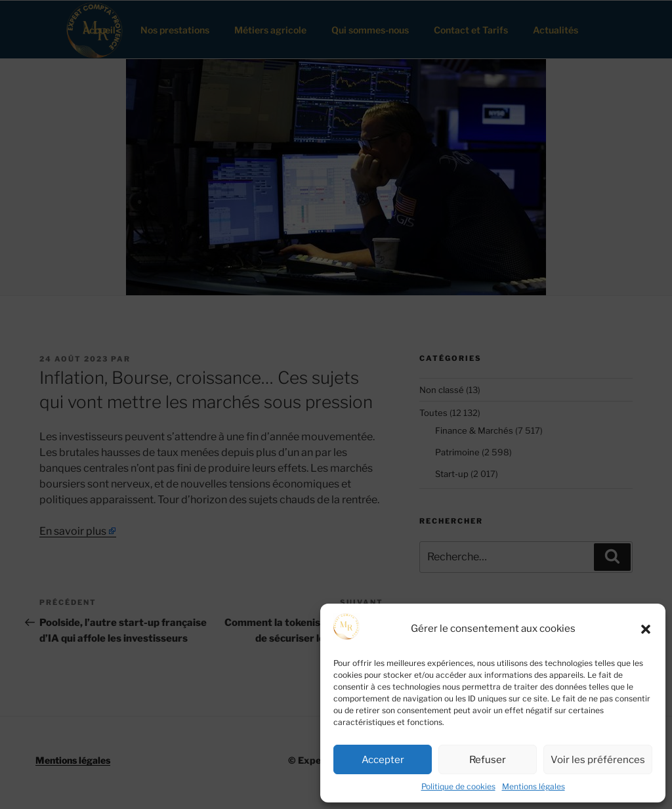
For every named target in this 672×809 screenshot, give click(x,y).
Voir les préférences (598, 760)
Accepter (383, 760)
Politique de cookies (458, 786)
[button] (646, 629)
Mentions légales (534, 786)
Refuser (488, 760)
